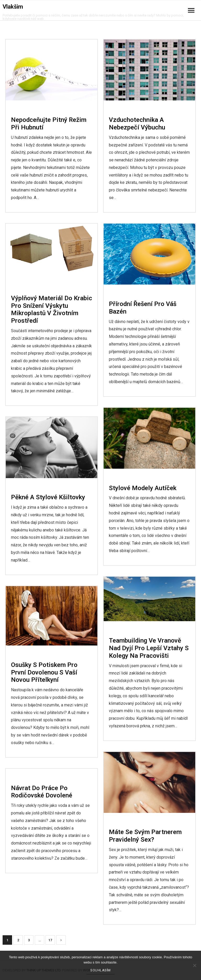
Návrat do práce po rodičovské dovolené (42, 792)
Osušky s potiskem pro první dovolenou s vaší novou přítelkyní (44, 672)
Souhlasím (100, 970)
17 (50, 940)
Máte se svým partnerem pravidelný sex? (145, 836)
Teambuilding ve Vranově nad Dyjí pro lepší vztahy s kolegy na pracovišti (149, 648)
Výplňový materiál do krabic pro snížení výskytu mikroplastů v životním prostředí (52, 309)
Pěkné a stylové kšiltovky (48, 497)
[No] (194, 965)
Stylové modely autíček (143, 488)
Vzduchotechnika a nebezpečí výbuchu (137, 124)
